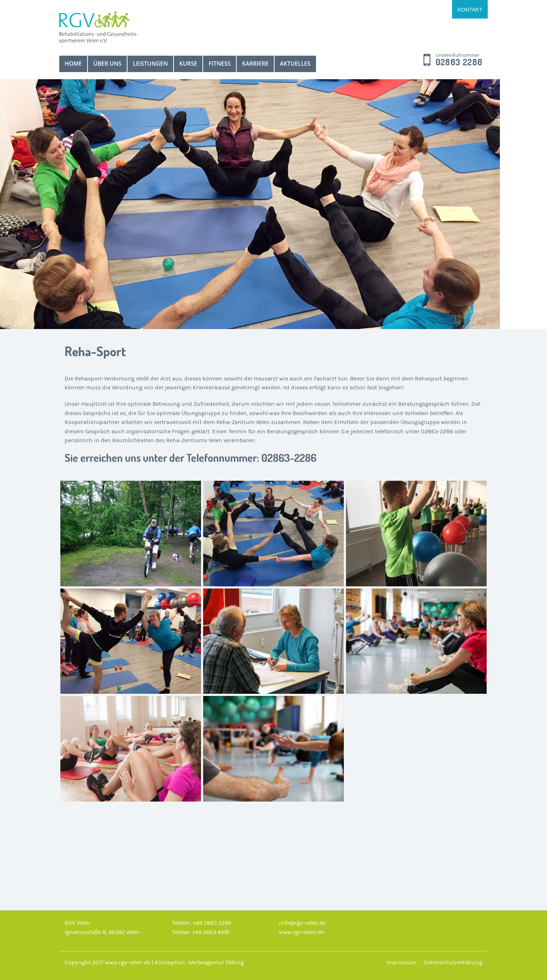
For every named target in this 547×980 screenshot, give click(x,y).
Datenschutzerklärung (453, 963)
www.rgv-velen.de (302, 932)
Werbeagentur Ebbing (216, 963)
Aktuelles (295, 64)
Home (73, 64)
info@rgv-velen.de (302, 923)
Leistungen (150, 64)
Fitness (220, 64)
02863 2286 (459, 62)
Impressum (401, 963)
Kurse (188, 64)
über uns (107, 64)
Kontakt (470, 9)
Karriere (255, 64)
